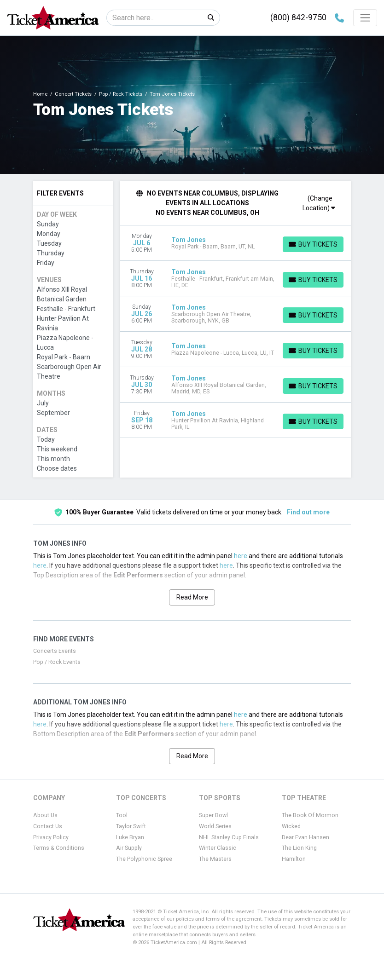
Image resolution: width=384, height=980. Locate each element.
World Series (215, 826)
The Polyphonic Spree (144, 859)
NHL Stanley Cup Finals (229, 837)
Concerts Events (55, 651)
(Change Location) (319, 203)
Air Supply (129, 848)
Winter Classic (218, 848)
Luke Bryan (130, 837)
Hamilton (294, 859)
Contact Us (48, 826)
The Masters (215, 859)
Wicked (291, 826)
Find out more (308, 512)
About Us (45, 815)
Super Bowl (213, 815)
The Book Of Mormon (310, 815)
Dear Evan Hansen (305, 837)
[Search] (154, 18)
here (241, 556)
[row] (236, 243)
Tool (122, 815)
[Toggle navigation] (365, 17)
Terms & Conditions (59, 848)
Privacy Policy (51, 837)
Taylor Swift (131, 826)
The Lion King (299, 848)
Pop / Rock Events (57, 662)
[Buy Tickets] (313, 244)
